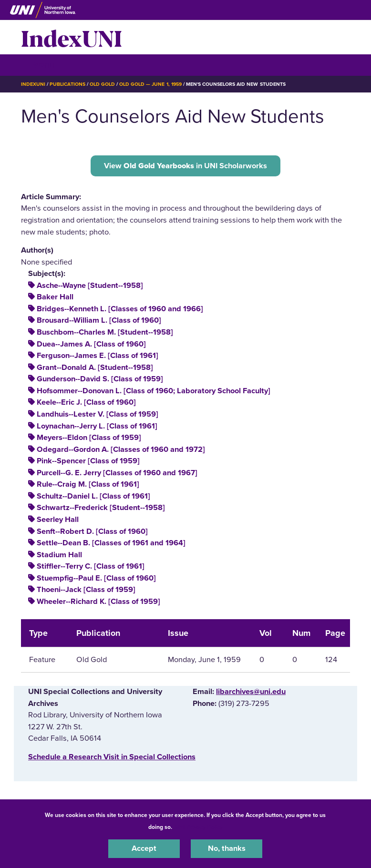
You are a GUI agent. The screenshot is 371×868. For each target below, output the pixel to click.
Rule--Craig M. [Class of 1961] (88, 484)
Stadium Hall (59, 555)
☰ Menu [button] (38, 65)
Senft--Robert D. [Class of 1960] (92, 531)
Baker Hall (55, 297)
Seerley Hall (58, 520)
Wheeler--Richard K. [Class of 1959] (98, 602)
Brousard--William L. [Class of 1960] (99, 320)
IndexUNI (72, 37)
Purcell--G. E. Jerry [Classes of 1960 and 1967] (117, 473)
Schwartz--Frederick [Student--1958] (101, 508)
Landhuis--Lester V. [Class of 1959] (98, 414)
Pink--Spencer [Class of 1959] (88, 461)
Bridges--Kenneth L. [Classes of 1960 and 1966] (120, 309)
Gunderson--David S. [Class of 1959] (100, 379)
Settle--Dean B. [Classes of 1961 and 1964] (111, 543)
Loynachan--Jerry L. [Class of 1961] (97, 426)
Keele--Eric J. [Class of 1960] (86, 402)
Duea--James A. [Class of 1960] (91, 344)
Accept (144, 848)
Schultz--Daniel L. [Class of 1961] (93, 496)
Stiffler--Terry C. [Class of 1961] (91, 566)
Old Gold (102, 84)
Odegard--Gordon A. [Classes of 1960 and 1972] (121, 449)
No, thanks (227, 848)
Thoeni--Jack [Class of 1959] (86, 590)
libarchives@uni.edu (251, 692)
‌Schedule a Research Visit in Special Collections (112, 757)
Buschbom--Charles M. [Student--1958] (105, 332)
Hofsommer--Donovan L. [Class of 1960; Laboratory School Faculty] (154, 391)
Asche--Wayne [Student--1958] (90, 286)
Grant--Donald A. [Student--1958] (95, 368)
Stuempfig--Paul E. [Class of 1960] (96, 578)
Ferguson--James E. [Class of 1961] (98, 356)
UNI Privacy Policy (199, 827)
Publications (67, 84)
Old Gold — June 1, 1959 (150, 84)
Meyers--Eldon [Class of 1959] (89, 438)
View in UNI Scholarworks (185, 166)
